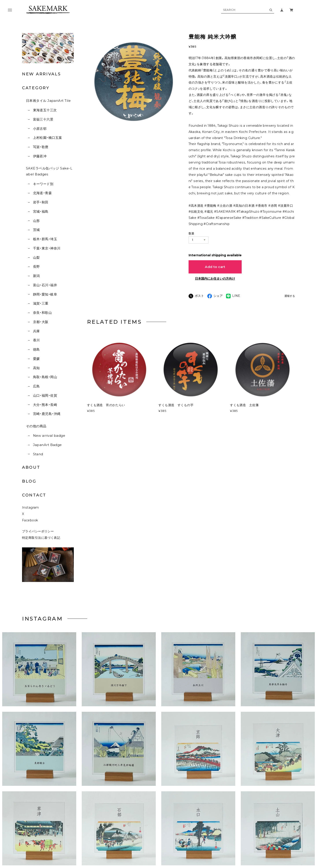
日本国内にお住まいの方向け (215, 279)
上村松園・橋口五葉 (48, 138)
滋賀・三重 (41, 303)
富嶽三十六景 (43, 119)
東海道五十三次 (45, 110)
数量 (192, 233)
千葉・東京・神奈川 (47, 248)
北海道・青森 (43, 193)
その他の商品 (36, 426)
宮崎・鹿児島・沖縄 (47, 414)
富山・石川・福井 (45, 285)
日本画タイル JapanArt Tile (48, 101)
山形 (36, 221)
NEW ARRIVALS (41, 74)
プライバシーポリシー (38, 540)
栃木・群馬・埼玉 (45, 239)
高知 (36, 368)
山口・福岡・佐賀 (45, 395)
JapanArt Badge (47, 445)
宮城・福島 (41, 211)
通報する (290, 296)
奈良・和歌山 (43, 313)
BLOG (29, 481)
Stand (38, 454)
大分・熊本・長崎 (45, 405)
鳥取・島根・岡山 (45, 377)
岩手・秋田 (41, 202)
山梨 (36, 257)
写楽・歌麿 (41, 147)
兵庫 (36, 331)
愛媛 (36, 359)
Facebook (30, 529)
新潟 (36, 276)
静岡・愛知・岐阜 (45, 294)
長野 (36, 267)
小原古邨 (40, 129)
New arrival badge (49, 436)
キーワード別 (43, 184)
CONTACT (34, 495)
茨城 (36, 230)
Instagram (31, 516)
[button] (119, 679)
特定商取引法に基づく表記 (41, 546)
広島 (36, 386)
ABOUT (31, 467)
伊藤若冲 (40, 156)
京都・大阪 (41, 322)
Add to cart (215, 267)
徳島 (36, 349)
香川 (36, 340)
